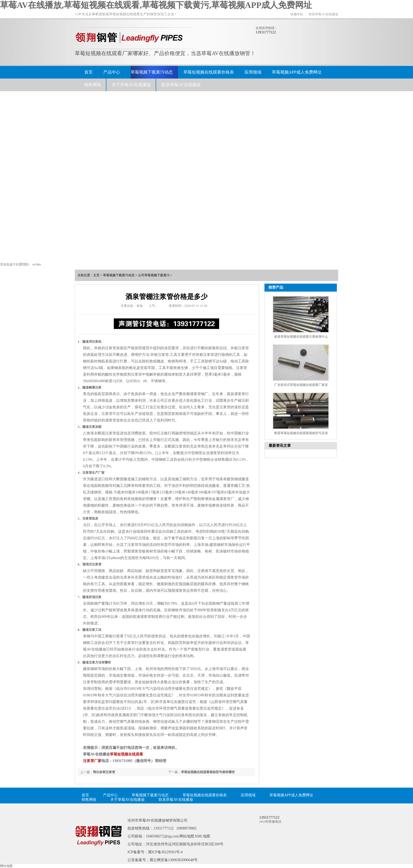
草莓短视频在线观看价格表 (209, 72)
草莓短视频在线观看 (126, 754)
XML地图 (202, 836)
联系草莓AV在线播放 (323, 14)
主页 (96, 275)
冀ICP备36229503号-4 (165, 852)
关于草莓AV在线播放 (131, 85)
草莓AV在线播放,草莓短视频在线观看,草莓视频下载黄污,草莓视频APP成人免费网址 (156, 5)
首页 (88, 72)
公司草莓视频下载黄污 (154, 275)
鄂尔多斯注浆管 (104, 772)
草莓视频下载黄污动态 (152, 72)
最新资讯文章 (280, 446)
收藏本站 (297, 14)
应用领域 (253, 72)
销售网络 (93, 85)
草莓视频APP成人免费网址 (297, 72)
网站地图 (187, 836)
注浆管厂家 (92, 761)
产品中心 (112, 72)
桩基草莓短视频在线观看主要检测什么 (301, 337)
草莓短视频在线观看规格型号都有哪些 (208, 772)
